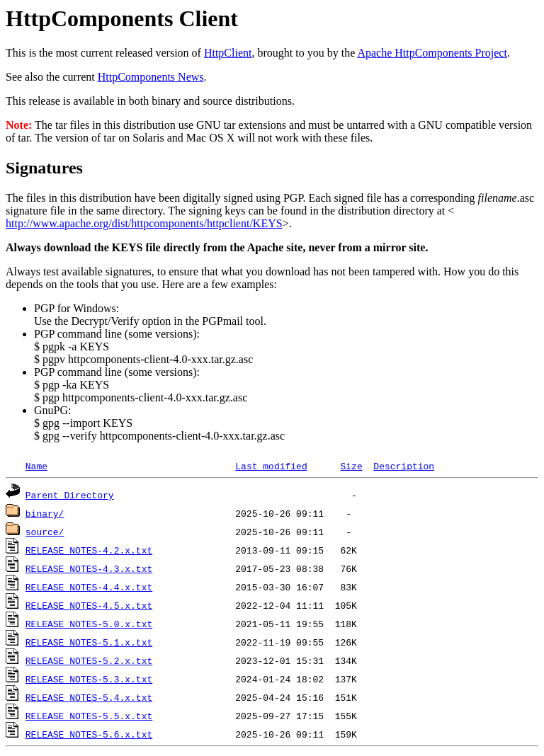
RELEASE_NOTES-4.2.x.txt (89, 550)
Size (351, 466)
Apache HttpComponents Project (432, 53)
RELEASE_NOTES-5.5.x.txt (89, 716)
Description (404, 466)
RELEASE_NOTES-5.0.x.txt (89, 624)
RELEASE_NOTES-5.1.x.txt (89, 642)
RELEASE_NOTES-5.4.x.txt (89, 697)
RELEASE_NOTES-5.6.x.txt (89, 734)
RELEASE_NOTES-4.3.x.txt (89, 568)
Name (36, 466)
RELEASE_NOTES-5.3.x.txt (89, 679)
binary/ (45, 513)
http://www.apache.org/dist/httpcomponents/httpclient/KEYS (144, 223)
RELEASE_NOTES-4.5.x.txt (89, 605)
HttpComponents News (151, 77)
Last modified (271, 466)
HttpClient (228, 53)
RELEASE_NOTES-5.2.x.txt (89, 660)
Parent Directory (70, 495)
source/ (45, 532)
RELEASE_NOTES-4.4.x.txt (89, 587)
